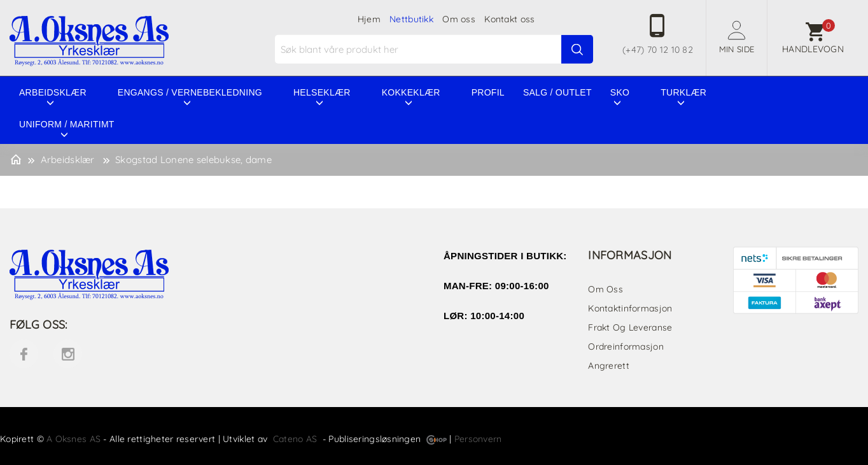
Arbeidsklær (53, 92)
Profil (488, 92)
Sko (620, 92)
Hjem (369, 19)
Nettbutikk (411, 19)
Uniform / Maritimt (67, 124)
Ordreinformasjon (626, 347)
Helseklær (322, 92)
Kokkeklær (411, 92)
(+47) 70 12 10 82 (658, 50)
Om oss (459, 19)
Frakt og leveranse (630, 327)
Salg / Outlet (557, 92)
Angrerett (609, 366)
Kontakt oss (509, 19)
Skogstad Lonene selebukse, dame (193, 160)
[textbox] (436, 49)
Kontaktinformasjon (630, 308)
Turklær (683, 92)
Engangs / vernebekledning (190, 92)
